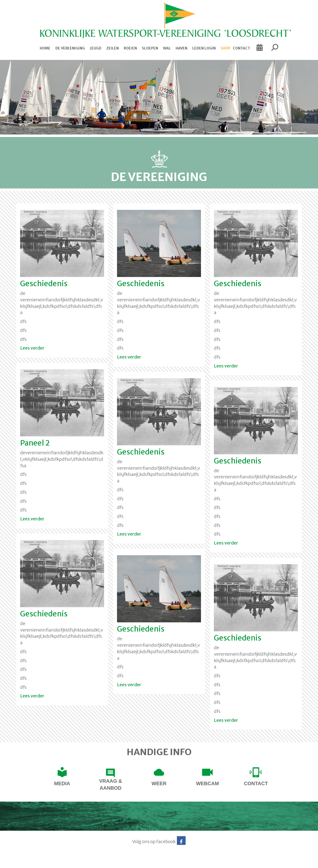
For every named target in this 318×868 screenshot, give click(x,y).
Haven (181, 48)
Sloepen (150, 48)
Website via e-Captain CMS (29, 863)
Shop (225, 48)
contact (256, 783)
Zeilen (113, 48)
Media (62, 783)
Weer (159, 783)
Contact (241, 48)
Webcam (207, 783)
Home (45, 48)
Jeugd (96, 48)
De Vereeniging (70, 48)
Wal (167, 48)
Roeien (130, 48)
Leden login (204, 48)
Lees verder (32, 348)
